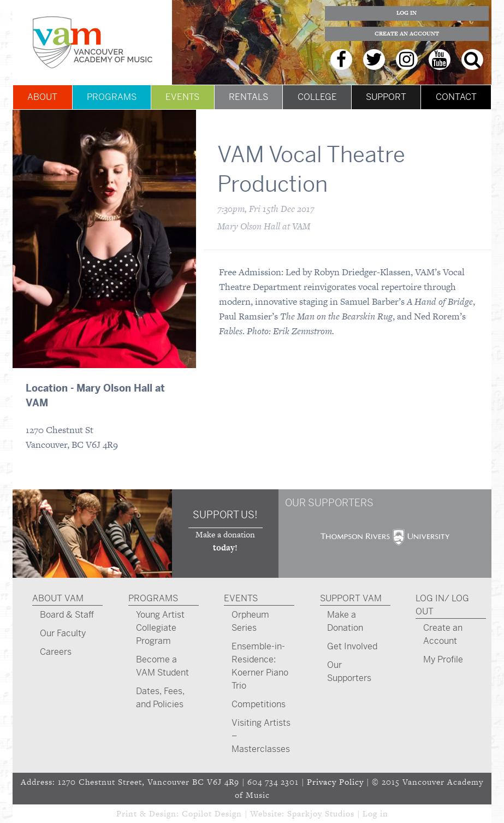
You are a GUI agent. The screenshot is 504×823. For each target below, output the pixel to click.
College (317, 97)
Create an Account (407, 34)
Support (386, 97)
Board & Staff (67, 615)
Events (182, 97)
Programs (112, 97)
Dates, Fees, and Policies (160, 698)
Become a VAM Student (162, 666)
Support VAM (351, 598)
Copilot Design (212, 813)
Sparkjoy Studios (321, 813)
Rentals (248, 97)
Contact (456, 97)
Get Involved (352, 646)
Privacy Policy (335, 782)
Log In (407, 13)
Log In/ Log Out (442, 605)
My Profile (443, 659)
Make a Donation (345, 621)
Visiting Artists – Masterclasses (261, 736)
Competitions (259, 704)
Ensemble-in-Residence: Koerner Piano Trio (260, 666)
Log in (375, 813)
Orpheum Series (250, 621)
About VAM (58, 598)
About (42, 97)
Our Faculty (63, 633)
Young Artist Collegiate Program (160, 628)
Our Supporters (349, 671)
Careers (56, 652)
